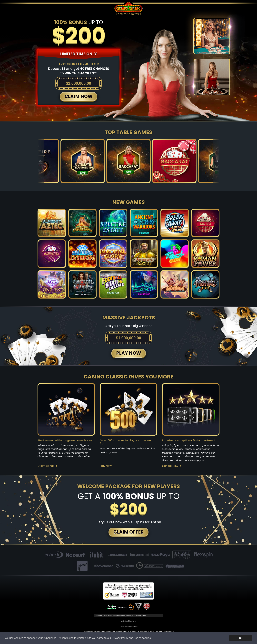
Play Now (106, 466)
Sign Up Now (170, 466)
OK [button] (241, 638)
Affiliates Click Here (129, 621)
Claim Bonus (46, 466)
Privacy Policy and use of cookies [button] (131, 638)
